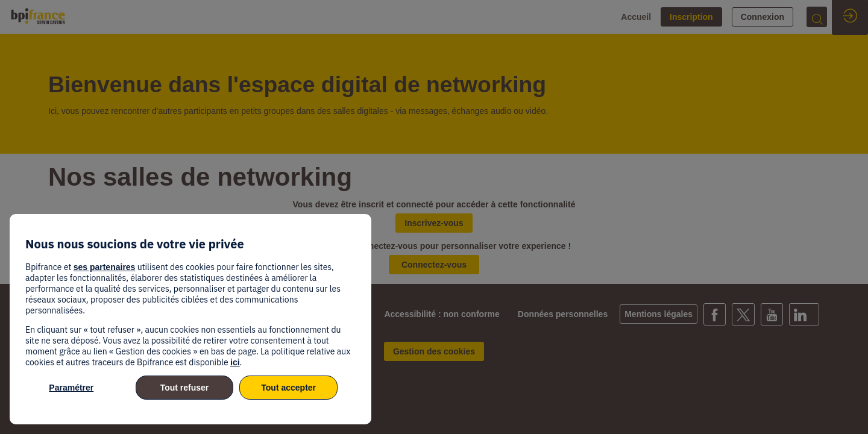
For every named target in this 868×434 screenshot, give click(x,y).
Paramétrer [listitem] (71, 388)
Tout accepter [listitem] (288, 388)
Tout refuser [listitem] (185, 388)
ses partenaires (105, 267)
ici (235, 362)
